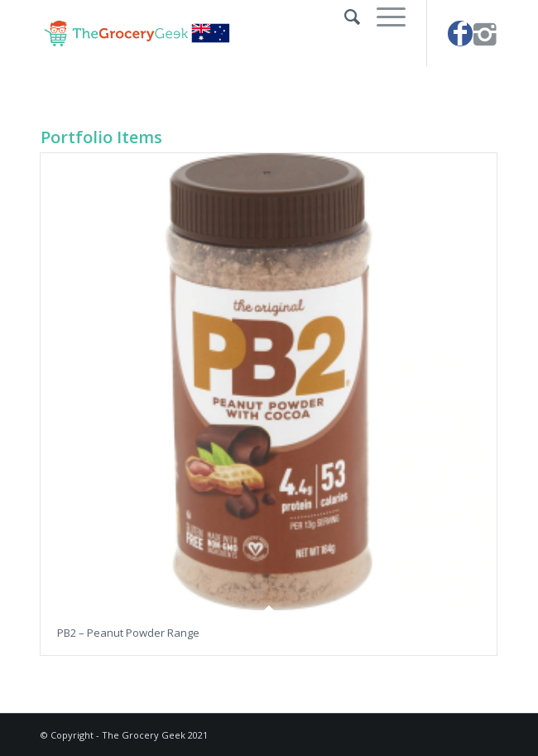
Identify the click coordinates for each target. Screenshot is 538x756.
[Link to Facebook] (460, 34)
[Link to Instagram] (485, 34)
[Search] (344, 17)
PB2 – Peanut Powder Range (128, 633)
